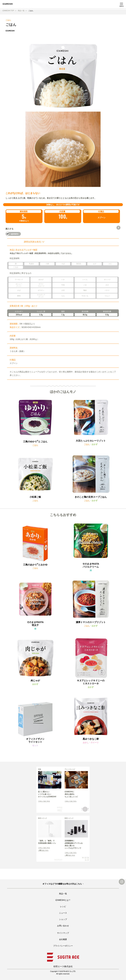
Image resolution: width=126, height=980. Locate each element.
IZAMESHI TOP (8, 11)
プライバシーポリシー (63, 946)
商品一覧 (21, 11)
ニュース (63, 913)
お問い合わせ (63, 926)
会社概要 (63, 939)
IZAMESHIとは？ (63, 900)
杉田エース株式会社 (63, 966)
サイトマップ (63, 933)
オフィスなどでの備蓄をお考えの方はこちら (62, 884)
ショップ (63, 919)
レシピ (63, 907)
